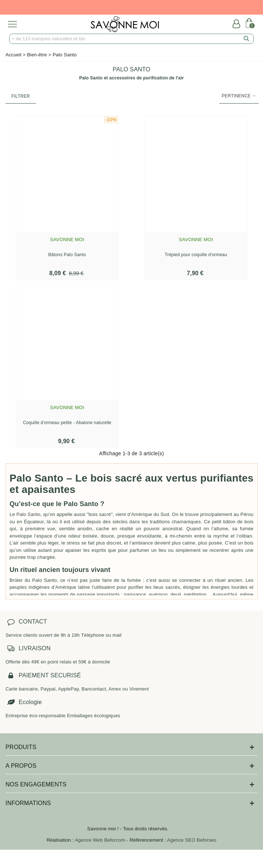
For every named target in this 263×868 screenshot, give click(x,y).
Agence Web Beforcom (100, 840)
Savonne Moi (67, 240)
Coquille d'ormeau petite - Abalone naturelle (67, 423)
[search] (247, 39)
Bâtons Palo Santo (67, 255)
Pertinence (239, 96)
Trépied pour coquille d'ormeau (196, 255)
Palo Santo (29, 514)
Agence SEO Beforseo (192, 840)
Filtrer (21, 96)
